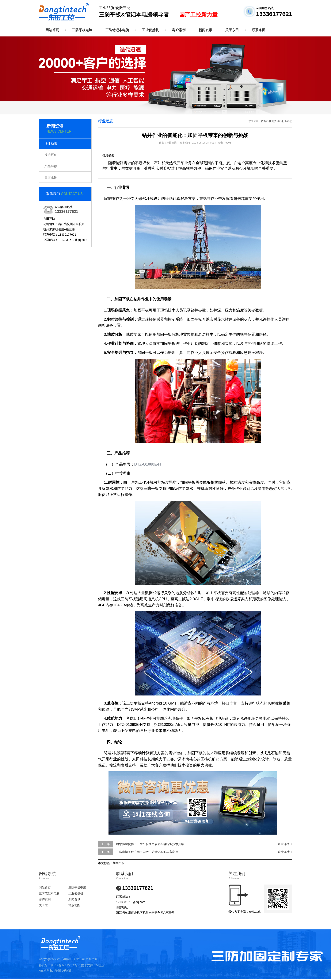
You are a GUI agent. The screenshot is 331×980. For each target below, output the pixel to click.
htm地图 (56, 971)
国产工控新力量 (198, 15)
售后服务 (51, 177)
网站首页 (52, 30)
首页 (263, 121)
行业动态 (51, 144)
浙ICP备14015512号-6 (65, 965)
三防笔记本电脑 (117, 30)
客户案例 (179, 30)
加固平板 (119, 863)
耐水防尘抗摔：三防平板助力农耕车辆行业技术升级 (150, 844)
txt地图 (66, 971)
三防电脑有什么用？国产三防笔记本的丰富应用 (147, 852)
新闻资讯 (205, 30)
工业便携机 (151, 30)
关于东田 (232, 30)
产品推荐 (51, 166)
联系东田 (259, 30)
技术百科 (51, 155)
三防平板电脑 (82, 30)
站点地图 (74, 905)
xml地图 (44, 971)
